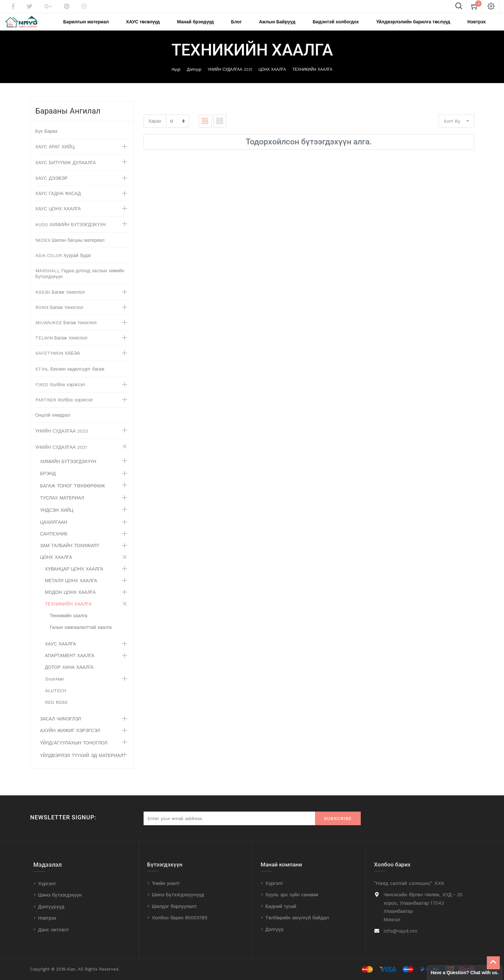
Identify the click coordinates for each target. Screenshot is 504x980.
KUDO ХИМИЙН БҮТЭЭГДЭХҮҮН (70, 233)
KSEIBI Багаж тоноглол (60, 301)
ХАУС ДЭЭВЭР (52, 187)
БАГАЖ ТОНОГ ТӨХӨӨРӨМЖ (73, 495)
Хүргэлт (47, 884)
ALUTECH (56, 699)
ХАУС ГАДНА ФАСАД (58, 202)
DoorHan (55, 688)
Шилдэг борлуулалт (175, 906)
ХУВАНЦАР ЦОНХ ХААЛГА (74, 578)
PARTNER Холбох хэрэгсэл (64, 409)
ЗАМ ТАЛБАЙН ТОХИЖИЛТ (70, 554)
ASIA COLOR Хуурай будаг (64, 264)
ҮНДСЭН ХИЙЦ (57, 519)
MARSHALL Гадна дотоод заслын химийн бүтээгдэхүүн (80, 282)
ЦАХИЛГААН (54, 531)
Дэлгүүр (194, 78)
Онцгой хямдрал (53, 424)
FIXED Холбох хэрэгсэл (60, 393)
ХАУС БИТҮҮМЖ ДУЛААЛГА (66, 171)
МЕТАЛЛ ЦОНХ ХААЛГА (71, 589)
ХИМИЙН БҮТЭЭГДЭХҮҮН (68, 470)
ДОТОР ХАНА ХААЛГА (69, 676)
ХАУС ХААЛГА (61, 653)
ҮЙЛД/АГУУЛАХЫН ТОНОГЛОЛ (74, 752)
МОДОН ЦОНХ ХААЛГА (70, 601)
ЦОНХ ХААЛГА (272, 78)
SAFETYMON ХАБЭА (58, 362)
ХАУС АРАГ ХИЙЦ (55, 155)
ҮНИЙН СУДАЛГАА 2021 (230, 78)
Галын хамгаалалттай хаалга (81, 636)
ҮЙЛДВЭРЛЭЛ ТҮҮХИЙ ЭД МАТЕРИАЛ (82, 764)
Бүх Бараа (47, 140)
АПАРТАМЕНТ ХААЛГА (70, 664)
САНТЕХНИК (54, 543)
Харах (155, 129)
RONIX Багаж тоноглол (59, 316)
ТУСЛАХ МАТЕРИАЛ (62, 507)
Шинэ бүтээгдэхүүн (60, 895)
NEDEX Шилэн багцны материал (70, 249)
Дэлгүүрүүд (51, 907)
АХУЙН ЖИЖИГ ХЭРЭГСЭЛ (70, 739)
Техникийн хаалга (69, 624)
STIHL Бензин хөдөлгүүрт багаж (70, 378)
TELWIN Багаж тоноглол (61, 347)
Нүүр (176, 78)
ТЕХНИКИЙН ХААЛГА (312, 78)
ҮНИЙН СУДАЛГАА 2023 (62, 440)
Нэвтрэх (47, 918)
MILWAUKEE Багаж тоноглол (66, 331)
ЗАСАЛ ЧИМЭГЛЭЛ (61, 728)
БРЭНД (48, 482)
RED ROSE (56, 711)
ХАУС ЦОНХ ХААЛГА (58, 217)
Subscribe (338, 819)
